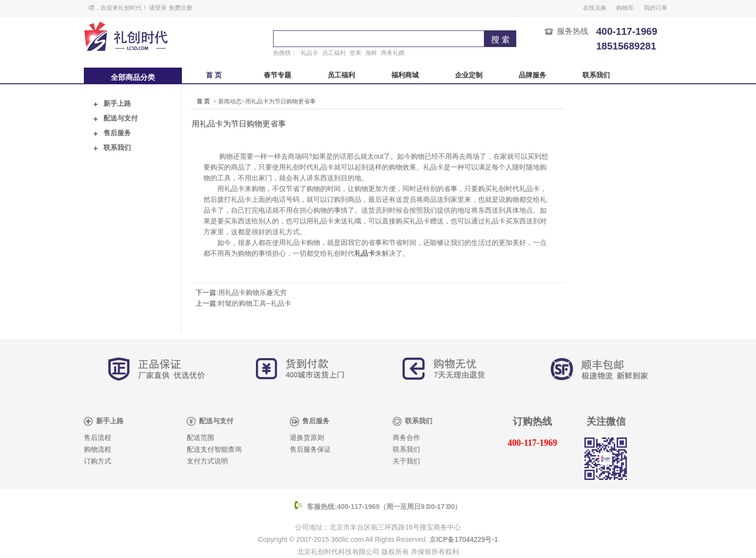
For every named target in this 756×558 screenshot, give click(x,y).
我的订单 (655, 8)
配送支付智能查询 (214, 449)
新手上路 (112, 104)
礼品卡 (309, 53)
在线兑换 (595, 8)
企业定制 (469, 75)
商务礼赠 (393, 53)
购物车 (625, 8)
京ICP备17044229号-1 (464, 539)
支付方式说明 (207, 461)
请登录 (158, 8)
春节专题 (277, 75)
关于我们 (406, 461)
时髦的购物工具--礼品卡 (255, 303)
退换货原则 (307, 438)
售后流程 (98, 438)
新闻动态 (230, 101)
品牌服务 (532, 75)
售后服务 (112, 133)
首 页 (214, 75)
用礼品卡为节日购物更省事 (280, 101)
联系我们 (596, 75)
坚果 (355, 53)
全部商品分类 (133, 77)
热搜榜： (285, 53)
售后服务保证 (310, 449)
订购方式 (98, 461)
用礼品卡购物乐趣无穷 (252, 292)
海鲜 (371, 53)
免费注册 (180, 8)
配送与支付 (116, 118)
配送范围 (201, 438)
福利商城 (405, 75)
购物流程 (98, 449)
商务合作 (406, 438)
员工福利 (334, 53)
